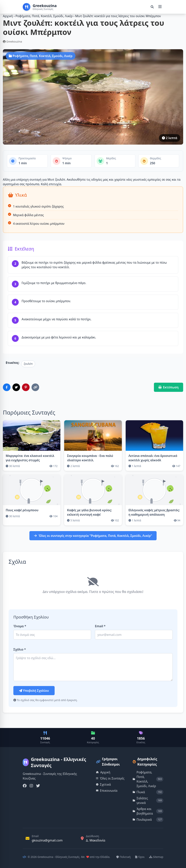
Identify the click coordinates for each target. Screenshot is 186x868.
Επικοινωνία (107, 791)
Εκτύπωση (169, 387)
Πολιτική (124, 857)
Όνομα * (20, 626)
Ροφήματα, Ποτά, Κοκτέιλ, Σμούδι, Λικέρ (44, 16)
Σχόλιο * (20, 649)
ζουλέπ (28, 364)
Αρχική (8, 16)
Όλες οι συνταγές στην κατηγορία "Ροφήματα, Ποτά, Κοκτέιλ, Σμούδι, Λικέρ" (93, 536)
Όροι (140, 857)
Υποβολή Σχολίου (34, 691)
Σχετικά (104, 784)
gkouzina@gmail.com (47, 840)
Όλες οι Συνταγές (110, 778)
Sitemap (156, 857)
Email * (100, 626)
